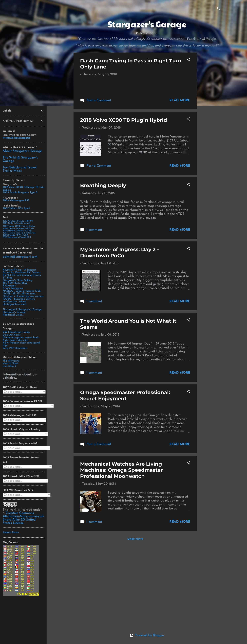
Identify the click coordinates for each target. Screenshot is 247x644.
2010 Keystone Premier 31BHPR (18, 221)
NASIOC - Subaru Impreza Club (22, 291)
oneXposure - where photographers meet (15, 303)
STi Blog (8, 278)
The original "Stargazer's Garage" (22, 310)
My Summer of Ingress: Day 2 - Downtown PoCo (120, 335)
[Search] (219, 9)
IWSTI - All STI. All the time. (19, 294)
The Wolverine (11, 361)
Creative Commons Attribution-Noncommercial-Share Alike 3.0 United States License (23, 518)
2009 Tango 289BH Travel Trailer (19, 226)
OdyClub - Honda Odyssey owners (23, 296)
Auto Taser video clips (16, 340)
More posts (135, 622)
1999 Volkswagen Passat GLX (17, 237)
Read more (180, 183)
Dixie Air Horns (12, 335)
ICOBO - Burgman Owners (19, 299)
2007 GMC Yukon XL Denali (16, 223)
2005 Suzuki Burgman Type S (20, 193)
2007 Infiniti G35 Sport (16, 208)
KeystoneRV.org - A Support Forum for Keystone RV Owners (22, 271)
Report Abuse (11, 532)
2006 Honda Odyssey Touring (17, 231)
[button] (188, 60)
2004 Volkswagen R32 (16, 201)
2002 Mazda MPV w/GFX (15, 235)
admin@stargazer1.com (20, 257)
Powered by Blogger (147, 635)
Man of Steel (10, 364)
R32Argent (9, 286)
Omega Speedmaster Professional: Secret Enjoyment (125, 478)
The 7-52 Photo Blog (15, 283)
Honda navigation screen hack (21, 338)
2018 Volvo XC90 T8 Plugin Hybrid (124, 203)
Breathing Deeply (103, 268)
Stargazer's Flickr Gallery (17, 280)
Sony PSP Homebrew (15, 348)
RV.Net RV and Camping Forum (22, 275)
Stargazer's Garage (14, 312)
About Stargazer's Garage (22, 151)
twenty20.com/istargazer (17, 138)
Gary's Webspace (13, 288)
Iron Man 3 (9, 366)
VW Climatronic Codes (16, 332)
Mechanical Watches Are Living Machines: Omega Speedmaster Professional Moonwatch (121, 553)
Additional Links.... (13, 315)
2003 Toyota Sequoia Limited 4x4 (19, 233)
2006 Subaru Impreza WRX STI (18, 229)
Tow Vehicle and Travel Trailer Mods (20, 169)
